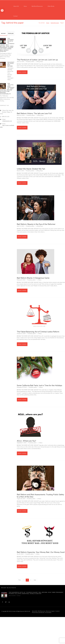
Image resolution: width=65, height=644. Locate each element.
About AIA (35, 611)
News (42, 62)
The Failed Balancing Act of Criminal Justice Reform (38, 332)
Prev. (20, 580)
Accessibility (48, 613)
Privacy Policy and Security (38, 613)
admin (33, 62)
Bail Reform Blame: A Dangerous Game (33, 278)
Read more (22, 72)
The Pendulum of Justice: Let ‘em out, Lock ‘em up (37, 60)
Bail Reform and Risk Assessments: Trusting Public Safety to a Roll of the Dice (40, 496)
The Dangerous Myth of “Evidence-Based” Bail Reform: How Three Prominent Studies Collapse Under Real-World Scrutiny (7, 45)
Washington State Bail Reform (11, 64)
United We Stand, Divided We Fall (31, 169)
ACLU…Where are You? (26, 441)
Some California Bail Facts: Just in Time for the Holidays (39, 385)
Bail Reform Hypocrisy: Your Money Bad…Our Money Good (41, 552)
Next (35, 580)
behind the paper (55, 23)
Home (48, 23)
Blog (38, 62)
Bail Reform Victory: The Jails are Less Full (34, 113)
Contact (57, 611)
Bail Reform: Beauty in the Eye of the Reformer (36, 224)
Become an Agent (50, 611)
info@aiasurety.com (7, 121)
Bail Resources (42, 611)
